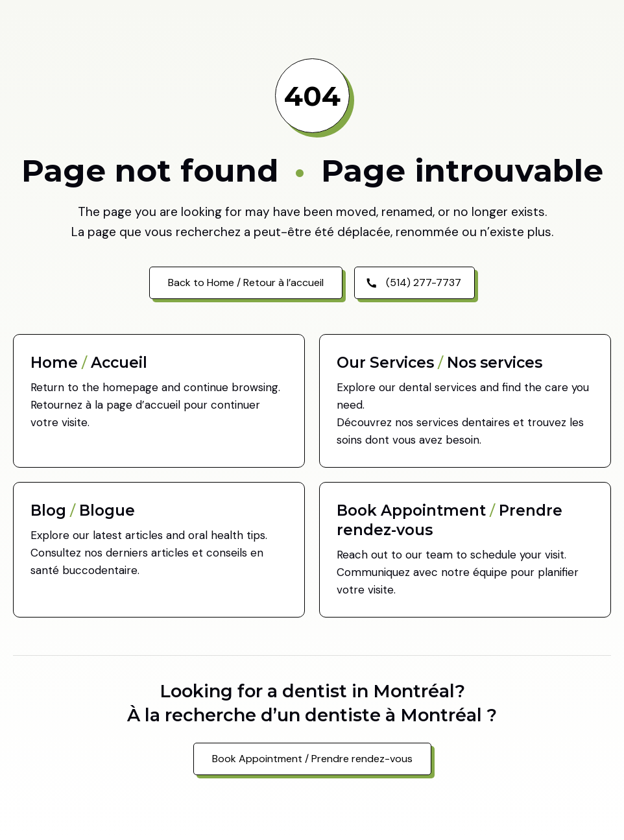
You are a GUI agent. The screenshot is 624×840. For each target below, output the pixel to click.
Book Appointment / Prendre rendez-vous (312, 759)
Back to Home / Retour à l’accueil (246, 282)
